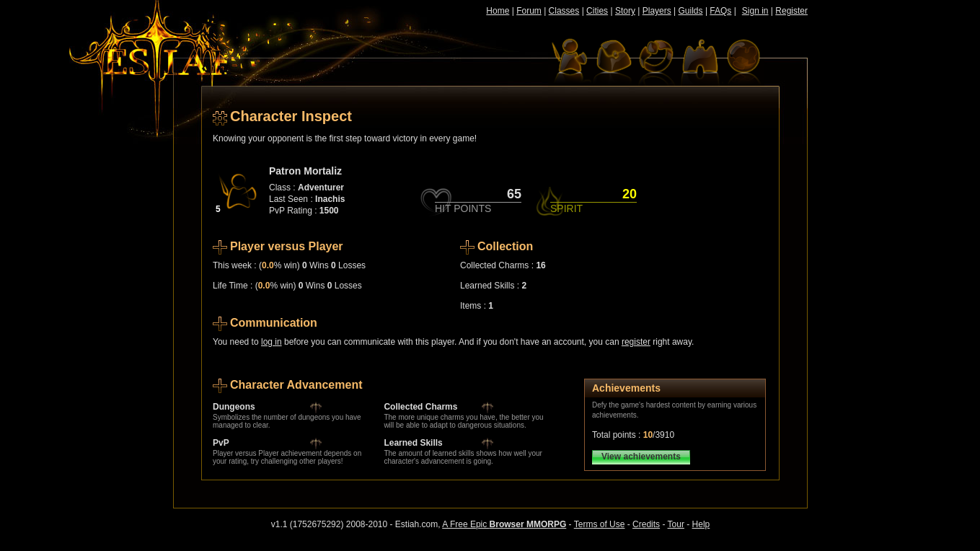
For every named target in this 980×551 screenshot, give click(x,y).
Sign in (755, 11)
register (636, 342)
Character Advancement (296, 385)
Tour (676, 524)
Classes (564, 11)
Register (791, 11)
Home (498, 11)
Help (701, 524)
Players (657, 11)
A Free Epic (504, 524)
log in (272, 342)
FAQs (720, 11)
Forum (529, 11)
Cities (597, 11)
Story (625, 11)
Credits (646, 524)
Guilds (691, 11)
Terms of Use (600, 524)
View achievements (641, 457)
